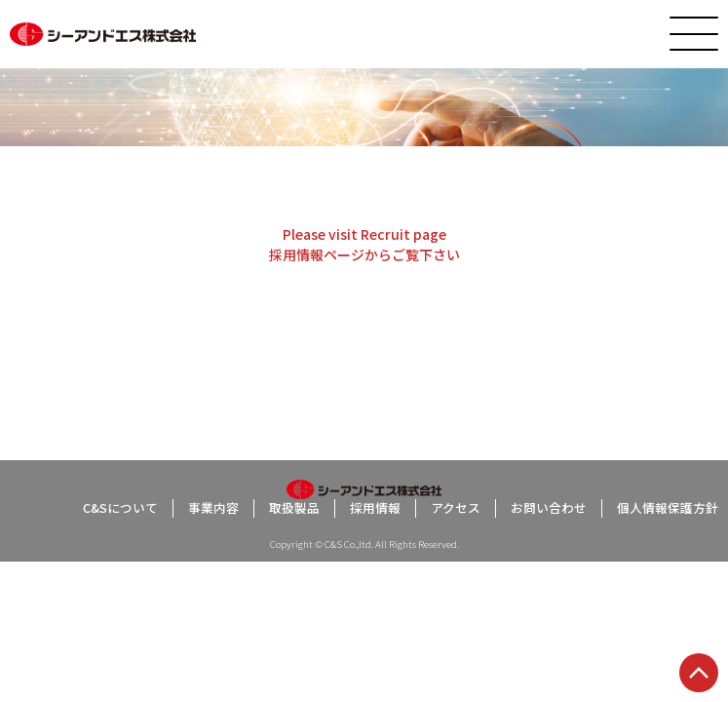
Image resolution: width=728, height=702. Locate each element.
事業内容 (213, 508)
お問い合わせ (549, 508)
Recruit (385, 234)
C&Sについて (120, 508)
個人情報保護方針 (668, 508)
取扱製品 (294, 508)
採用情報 (296, 254)
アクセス (456, 508)
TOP (699, 673)
